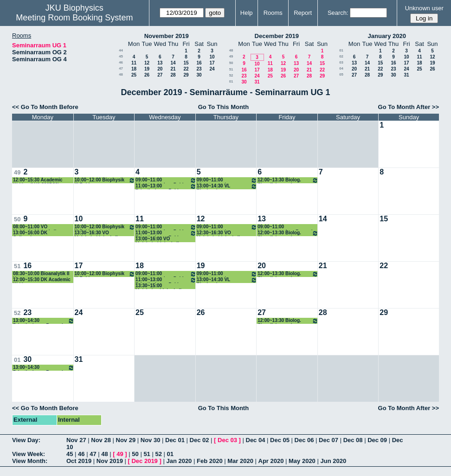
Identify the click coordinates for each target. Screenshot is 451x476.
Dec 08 (353, 440)
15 (186, 63)
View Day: (26, 440)
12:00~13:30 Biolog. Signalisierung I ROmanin (288, 180)
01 (231, 81)
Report (303, 13)
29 (186, 75)
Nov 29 (126, 440)
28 (173, 75)
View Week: (29, 454)
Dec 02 (200, 440)
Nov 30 (151, 440)
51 (231, 69)
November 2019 (167, 36)
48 (121, 74)
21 (173, 69)
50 (231, 63)
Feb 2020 (210, 461)
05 (341, 74)
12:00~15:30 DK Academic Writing (42, 280)
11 (134, 63)
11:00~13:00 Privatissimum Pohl (166, 186)
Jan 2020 (179, 461)
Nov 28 (101, 440)
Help (247, 13)
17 (212, 63)
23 (199, 69)
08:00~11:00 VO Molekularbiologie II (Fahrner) (35, 227)
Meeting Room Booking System (74, 18)
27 (160, 75)
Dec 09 (377, 440)
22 (186, 69)
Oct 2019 (79, 461)
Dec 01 (175, 440)
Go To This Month (224, 107)
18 (134, 69)
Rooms (273, 13)
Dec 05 (280, 440)
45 (121, 56)
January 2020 (387, 36)
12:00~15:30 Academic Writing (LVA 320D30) (38, 180)
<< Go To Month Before (45, 107)
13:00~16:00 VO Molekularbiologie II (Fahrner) (157, 239)
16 (199, 63)
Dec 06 (304, 440)
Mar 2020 (240, 461)
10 (212, 57)
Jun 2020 (333, 461)
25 (134, 75)
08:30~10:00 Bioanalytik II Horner (41, 274)
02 (341, 56)
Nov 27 (76, 440)
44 (121, 50)
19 (147, 69)
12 (147, 63)
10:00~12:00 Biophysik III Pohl (105, 180)
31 (257, 82)
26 (147, 75)
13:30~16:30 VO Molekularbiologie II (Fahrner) (96, 233)
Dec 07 (329, 440)
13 (160, 63)
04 (341, 68)
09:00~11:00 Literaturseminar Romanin (227, 180)
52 (231, 75)
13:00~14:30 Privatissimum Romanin (44, 321)
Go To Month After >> (409, 107)
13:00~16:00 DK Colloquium (30, 233)
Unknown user (424, 8)
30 (199, 75)
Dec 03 (227, 440)
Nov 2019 (110, 461)
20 (160, 69)
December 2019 (277, 36)
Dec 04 (256, 440)
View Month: (30, 461)
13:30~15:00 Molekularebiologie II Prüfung (158, 286)
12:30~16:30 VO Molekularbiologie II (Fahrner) (218, 233)
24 (212, 69)
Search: (338, 13)
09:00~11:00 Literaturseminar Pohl (166, 180)
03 (341, 62)
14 (173, 63)
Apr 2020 (271, 461)
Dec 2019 (144, 461)
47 (121, 68)
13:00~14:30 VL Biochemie (227, 186)
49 (231, 56)
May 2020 (302, 461)
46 (121, 62)
